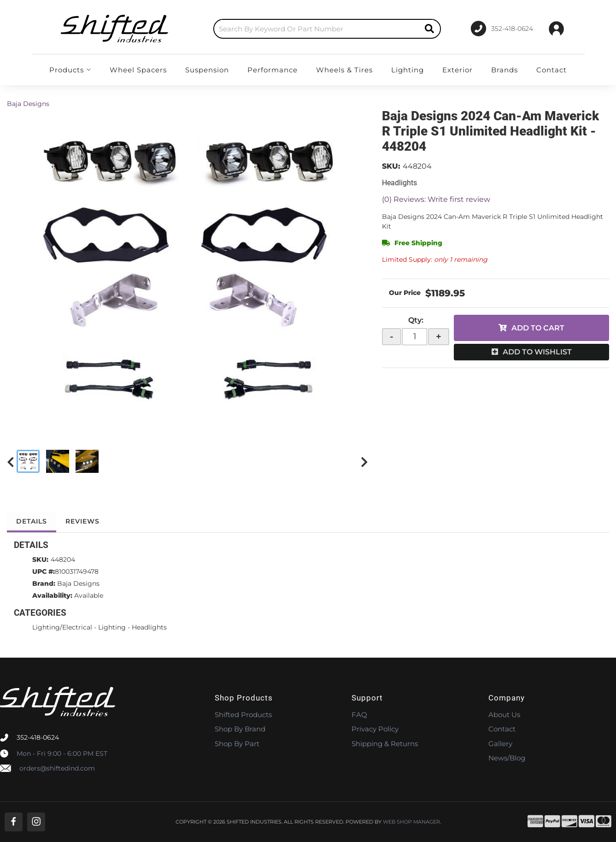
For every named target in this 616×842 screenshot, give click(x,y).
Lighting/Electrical (62, 627)
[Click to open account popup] (556, 29)
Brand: (44, 583)
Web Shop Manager (411, 822)
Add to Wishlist (537, 352)
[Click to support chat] (502, 29)
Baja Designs (28, 104)
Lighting (112, 627)
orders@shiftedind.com (57, 768)
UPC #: (44, 571)
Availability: (52, 595)
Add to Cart (538, 328)
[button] (327, 29)
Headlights (149, 627)
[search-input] (317, 29)
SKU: (391, 166)
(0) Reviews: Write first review (436, 199)
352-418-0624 (38, 737)
